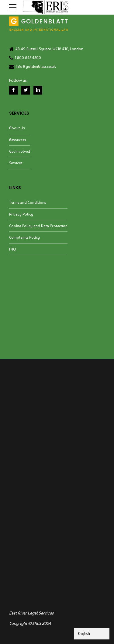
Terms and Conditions (28, 203)
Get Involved (20, 152)
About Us (17, 128)
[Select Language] (92, 634)
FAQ (13, 250)
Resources (17, 140)
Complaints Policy (24, 238)
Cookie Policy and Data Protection (38, 226)
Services (16, 163)
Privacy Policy (21, 215)
